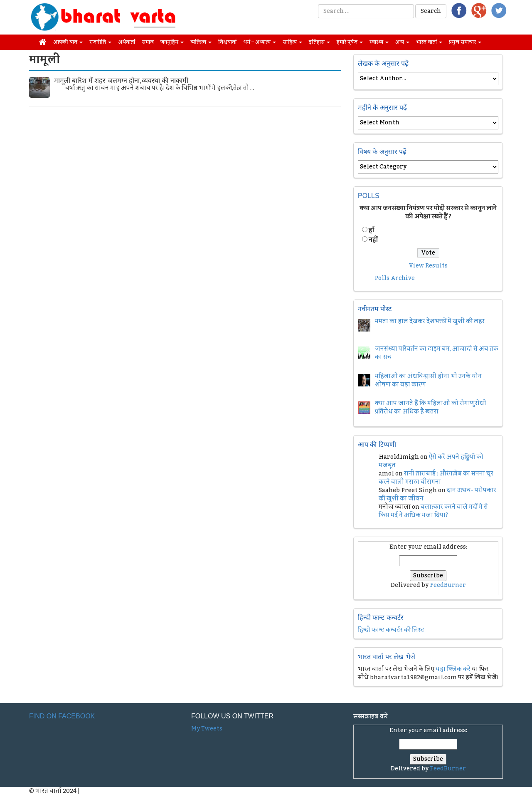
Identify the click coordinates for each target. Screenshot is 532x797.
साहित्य (292, 42)
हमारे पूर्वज (350, 42)
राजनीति (100, 42)
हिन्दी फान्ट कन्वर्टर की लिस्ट (391, 630)
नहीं (373, 240)
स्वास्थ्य (379, 42)
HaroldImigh (399, 457)
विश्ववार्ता (227, 42)
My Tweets (207, 729)
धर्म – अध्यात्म (260, 42)
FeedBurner (448, 585)
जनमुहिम (172, 42)
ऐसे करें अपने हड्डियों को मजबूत (431, 461)
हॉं (371, 230)
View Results (428, 266)
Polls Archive (395, 278)
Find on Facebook (62, 716)
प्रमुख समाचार (465, 42)
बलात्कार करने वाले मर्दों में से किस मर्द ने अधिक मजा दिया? (433, 511)
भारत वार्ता (429, 42)
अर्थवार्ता (127, 42)
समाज (148, 42)
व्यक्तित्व (201, 42)
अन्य (402, 42)
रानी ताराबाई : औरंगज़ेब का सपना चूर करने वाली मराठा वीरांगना (436, 478)
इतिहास (319, 42)
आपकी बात (68, 42)
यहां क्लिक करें (453, 669)
